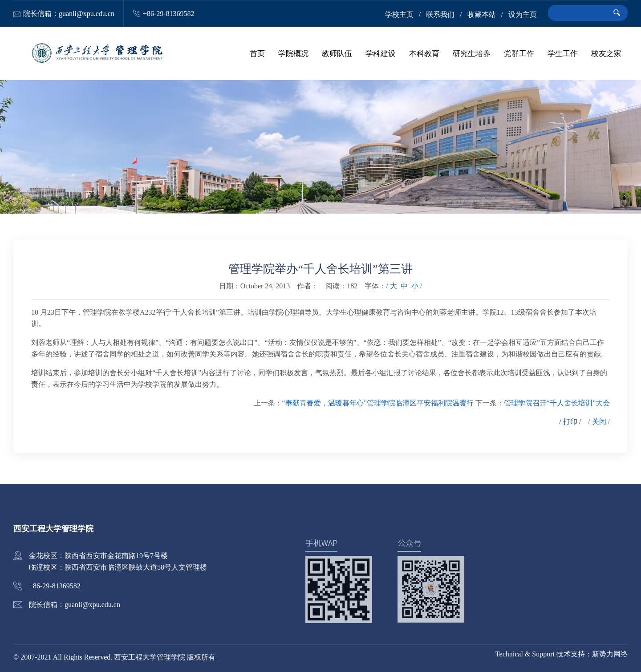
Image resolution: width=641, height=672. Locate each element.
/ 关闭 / (599, 422)
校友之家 (606, 53)
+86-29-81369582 (169, 14)
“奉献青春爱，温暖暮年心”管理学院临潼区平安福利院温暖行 (378, 403)
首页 (257, 53)
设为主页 (523, 14)
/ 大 (391, 286)
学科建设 (381, 53)
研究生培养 (472, 53)
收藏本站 (482, 14)
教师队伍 (337, 53)
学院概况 (293, 53)
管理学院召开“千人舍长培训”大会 (557, 403)
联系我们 (440, 14)
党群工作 (519, 53)
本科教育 (424, 53)
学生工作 (563, 53)
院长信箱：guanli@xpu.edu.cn (69, 14)
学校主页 (399, 14)
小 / (417, 286)
